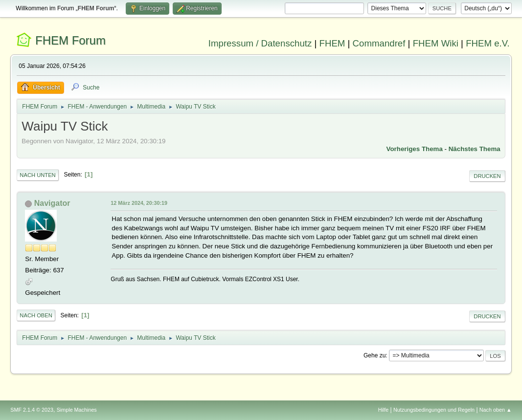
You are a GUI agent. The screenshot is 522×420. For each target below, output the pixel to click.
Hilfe (384, 410)
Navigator (52, 203)
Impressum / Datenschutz (260, 43)
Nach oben (36, 315)
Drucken (487, 176)
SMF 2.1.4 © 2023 (32, 410)
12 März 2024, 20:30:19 (139, 203)
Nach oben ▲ (496, 410)
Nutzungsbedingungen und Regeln (434, 410)
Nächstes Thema (475, 149)
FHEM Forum (70, 40)
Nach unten (37, 175)
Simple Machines (77, 410)
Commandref (379, 43)
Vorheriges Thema (415, 149)
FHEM (332, 43)
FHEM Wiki (436, 43)
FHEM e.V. (488, 43)
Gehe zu (374, 355)
